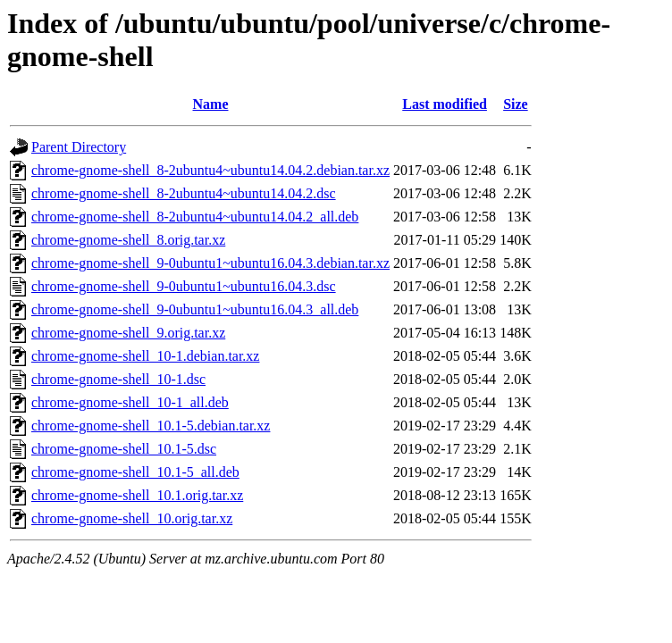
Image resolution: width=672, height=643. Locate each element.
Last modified (445, 104)
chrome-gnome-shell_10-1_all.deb (130, 402)
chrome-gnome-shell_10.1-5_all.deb (135, 472)
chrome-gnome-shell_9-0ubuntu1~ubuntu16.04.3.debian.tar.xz (210, 263)
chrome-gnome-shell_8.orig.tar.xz (128, 240)
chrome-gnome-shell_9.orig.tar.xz (128, 333)
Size (516, 104)
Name (211, 104)
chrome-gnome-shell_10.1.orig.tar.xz (137, 495)
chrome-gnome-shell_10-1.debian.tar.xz (145, 356)
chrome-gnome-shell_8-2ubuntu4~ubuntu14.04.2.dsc (184, 193)
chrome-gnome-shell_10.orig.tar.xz (132, 518)
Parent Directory (79, 147)
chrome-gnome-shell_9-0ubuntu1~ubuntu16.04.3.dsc (184, 286)
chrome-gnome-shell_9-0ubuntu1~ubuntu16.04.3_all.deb (195, 309)
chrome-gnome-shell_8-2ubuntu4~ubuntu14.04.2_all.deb (195, 217)
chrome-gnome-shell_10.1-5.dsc (124, 449)
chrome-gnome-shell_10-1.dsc (118, 379)
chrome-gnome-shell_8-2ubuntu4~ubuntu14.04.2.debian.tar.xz (210, 170)
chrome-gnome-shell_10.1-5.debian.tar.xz (151, 426)
